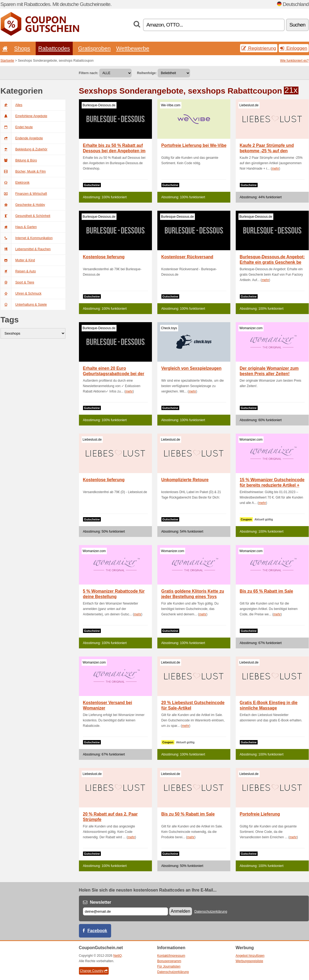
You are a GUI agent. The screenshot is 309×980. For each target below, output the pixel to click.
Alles (11, 105)
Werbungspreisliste (250, 961)
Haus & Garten (19, 227)
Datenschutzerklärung (211, 912)
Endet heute (17, 127)
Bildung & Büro (19, 160)
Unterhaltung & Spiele (24, 305)
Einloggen (294, 48)
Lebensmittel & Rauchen (26, 249)
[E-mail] (125, 911)
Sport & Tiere (17, 282)
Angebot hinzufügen (250, 956)
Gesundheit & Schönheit (25, 216)
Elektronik (15, 183)
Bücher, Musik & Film (23, 171)
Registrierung (259, 48)
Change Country (94, 971)
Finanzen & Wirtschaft (24, 194)
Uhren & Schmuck (21, 293)
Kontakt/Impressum (171, 956)
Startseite (7, 61)
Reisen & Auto (18, 271)
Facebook (97, 931)
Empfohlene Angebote (24, 116)
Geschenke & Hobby (23, 205)
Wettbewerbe (133, 48)
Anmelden (181, 911)
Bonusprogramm (169, 961)
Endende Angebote (22, 138)
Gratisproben (94, 48)
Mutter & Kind (18, 260)
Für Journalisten (169, 966)
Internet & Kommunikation (27, 238)
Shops (22, 48)
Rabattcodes (54, 48)
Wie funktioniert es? (294, 61)
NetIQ (117, 956)
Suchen (297, 25)
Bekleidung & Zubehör (24, 149)
